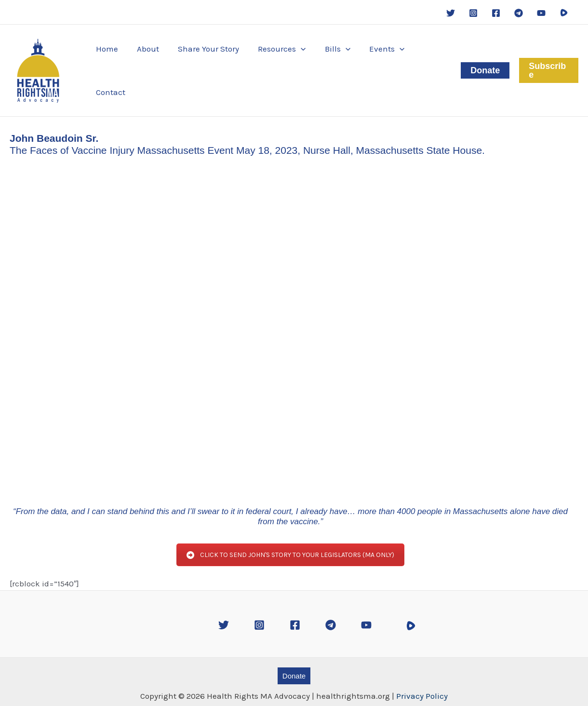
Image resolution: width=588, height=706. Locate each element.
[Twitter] (451, 13)
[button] (275, 66)
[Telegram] (519, 13)
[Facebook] (496, 13)
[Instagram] (473, 13)
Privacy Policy (422, 686)
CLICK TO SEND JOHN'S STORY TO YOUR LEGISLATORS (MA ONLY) (290, 545)
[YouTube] (541, 13)
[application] (294, 66)
